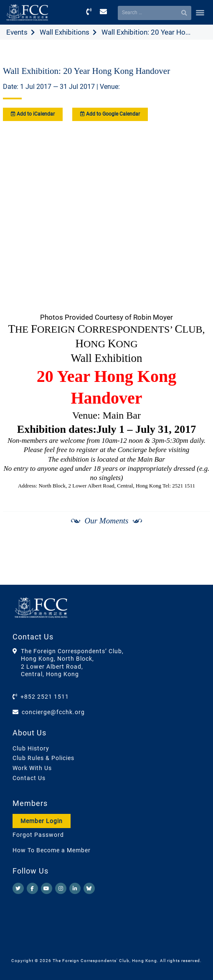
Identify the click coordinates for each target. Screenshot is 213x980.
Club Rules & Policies (43, 758)
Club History (31, 748)
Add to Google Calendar (110, 114)
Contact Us (29, 778)
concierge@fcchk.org (53, 712)
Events (17, 32)
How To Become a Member (52, 850)
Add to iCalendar (33, 114)
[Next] (195, 563)
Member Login (42, 821)
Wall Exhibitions (65, 32)
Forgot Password (38, 835)
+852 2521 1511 (45, 697)
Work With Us (32, 768)
